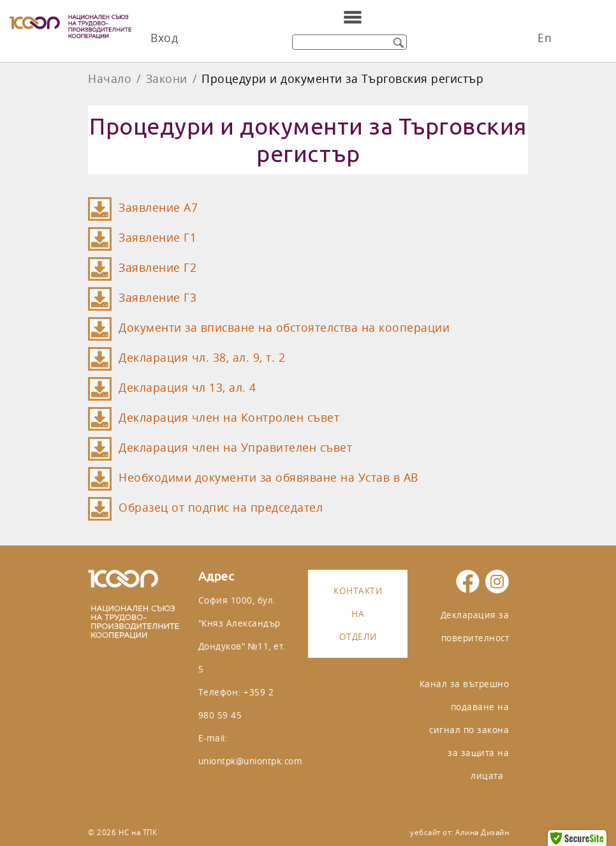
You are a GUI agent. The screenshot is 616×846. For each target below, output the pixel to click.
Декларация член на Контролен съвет (229, 418)
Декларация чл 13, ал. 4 (187, 388)
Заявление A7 (158, 208)
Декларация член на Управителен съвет (235, 448)
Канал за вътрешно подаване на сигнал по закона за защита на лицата (465, 730)
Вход (164, 38)
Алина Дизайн (482, 832)
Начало (110, 79)
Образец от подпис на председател (221, 508)
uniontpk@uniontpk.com (251, 761)
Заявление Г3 (158, 298)
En (545, 38)
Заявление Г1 (158, 238)
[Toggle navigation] (353, 17)
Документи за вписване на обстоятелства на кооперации (284, 328)
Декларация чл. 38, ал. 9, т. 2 (202, 358)
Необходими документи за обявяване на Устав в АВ (268, 478)
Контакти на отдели (358, 613)
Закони (167, 79)
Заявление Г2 (158, 268)
